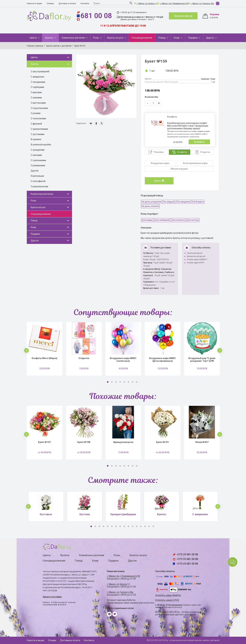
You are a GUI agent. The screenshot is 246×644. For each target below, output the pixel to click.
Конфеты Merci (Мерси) (45, 358)
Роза (213, 79)
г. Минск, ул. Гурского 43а (202, 4)
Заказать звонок (183, 16)
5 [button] (124, 382)
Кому (177, 38)
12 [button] (137, 526)
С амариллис (38, 77)
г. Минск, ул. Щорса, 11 (147, 4)
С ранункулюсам (39, 186)
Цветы (33, 38)
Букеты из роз (116, 38)
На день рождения (152, 202)
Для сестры (193, 220)
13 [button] (141, 526)
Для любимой (162, 220)
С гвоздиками (38, 82)
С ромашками (38, 165)
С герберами (37, 87)
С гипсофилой (38, 181)
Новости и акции (34, 4)
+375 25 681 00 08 (187, 564)
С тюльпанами (38, 118)
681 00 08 (96, 16)
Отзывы (50, 4)
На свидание (184, 202)
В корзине (36, 139)
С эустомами (38, 134)
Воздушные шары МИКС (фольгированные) (163, 360)
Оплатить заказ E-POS (167, 600)
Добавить (199, 142)
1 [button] (108, 382)
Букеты (50, 38)
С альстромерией (40, 71)
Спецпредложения (142, 38)
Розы (96, 38)
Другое (210, 38)
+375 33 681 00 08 (187, 559)
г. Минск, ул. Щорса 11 (118, 584)
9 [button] (124, 526)
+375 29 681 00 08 (187, 554)
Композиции (37, 176)
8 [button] (137, 382)
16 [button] (153, 526)
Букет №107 (44, 442)
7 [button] (133, 382)
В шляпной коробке (41, 145)
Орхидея (205, 79)
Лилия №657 (202, 442)
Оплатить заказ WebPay (168, 595)
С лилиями (36, 98)
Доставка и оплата (67, 4)
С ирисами (36, 92)
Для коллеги (178, 220)
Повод (162, 38)
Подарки (193, 38)
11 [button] (133, 526)
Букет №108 (84, 442)
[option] (106, 86)
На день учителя (150, 206)
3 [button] (116, 382)
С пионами (36, 155)
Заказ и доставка (52, 597)
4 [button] (120, 382)
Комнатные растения (74, 38)
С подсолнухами (39, 108)
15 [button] (149, 526)
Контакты (85, 4)
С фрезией (36, 124)
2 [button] (112, 382)
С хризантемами (39, 129)
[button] (26, 350)
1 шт (152, 71)
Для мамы (147, 220)
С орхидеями (38, 150)
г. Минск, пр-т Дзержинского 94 (174, 4)
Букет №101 (163, 442)
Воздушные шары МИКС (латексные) (123, 360)
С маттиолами (38, 103)
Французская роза (123, 442)
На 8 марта (198, 202)
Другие (35, 171)
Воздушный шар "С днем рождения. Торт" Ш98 (202, 360)
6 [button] (128, 382)
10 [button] (128, 526)
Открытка (84, 358)
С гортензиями (38, 160)
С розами (36, 113)
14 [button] (145, 526)
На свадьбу (169, 202)
